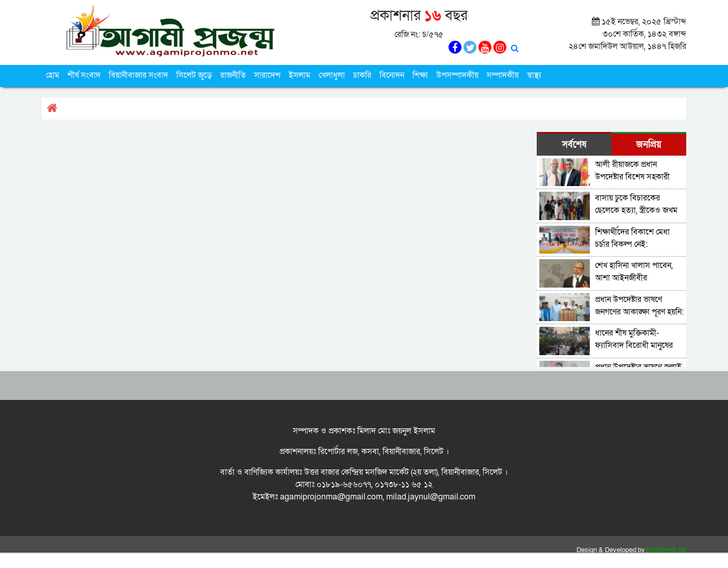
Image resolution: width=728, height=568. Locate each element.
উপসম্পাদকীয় (457, 75)
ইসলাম (300, 75)
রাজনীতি (233, 75)
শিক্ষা (420, 75)
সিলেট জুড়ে (194, 75)
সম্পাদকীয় (503, 75)
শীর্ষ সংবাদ (84, 75)
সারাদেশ (267, 75)
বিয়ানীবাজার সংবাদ (138, 75)
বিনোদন (392, 75)
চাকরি (362, 75)
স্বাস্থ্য (534, 75)
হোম (53, 75)
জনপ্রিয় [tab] (649, 145)
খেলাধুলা (332, 75)
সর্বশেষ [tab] (574, 145)
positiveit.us (666, 550)
